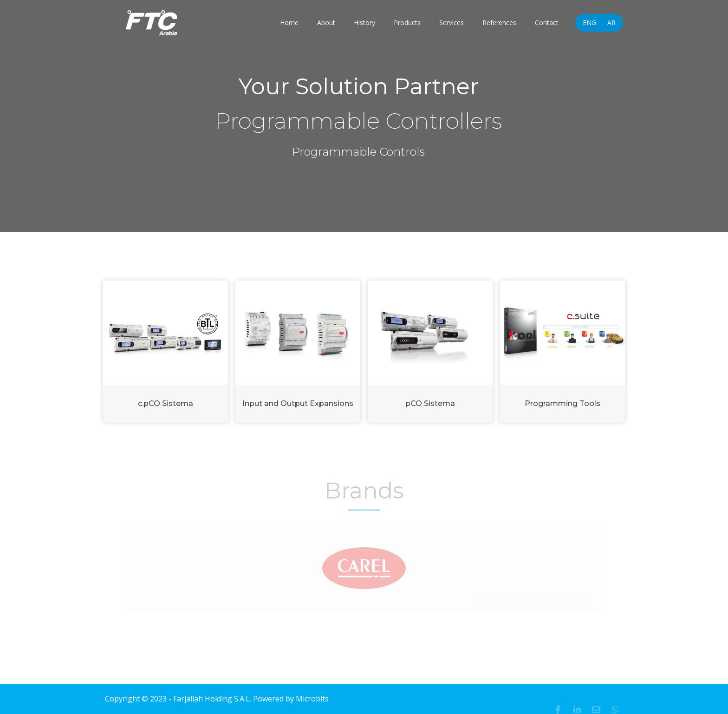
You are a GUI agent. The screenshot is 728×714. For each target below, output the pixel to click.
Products (407, 23)
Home (289, 23)
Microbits (312, 699)
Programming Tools (562, 403)
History (364, 23)
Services (452, 23)
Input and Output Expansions (298, 403)
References (499, 23)
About (326, 23)
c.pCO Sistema (166, 403)
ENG (589, 23)
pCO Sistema (430, 403)
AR (611, 23)
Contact (547, 23)
